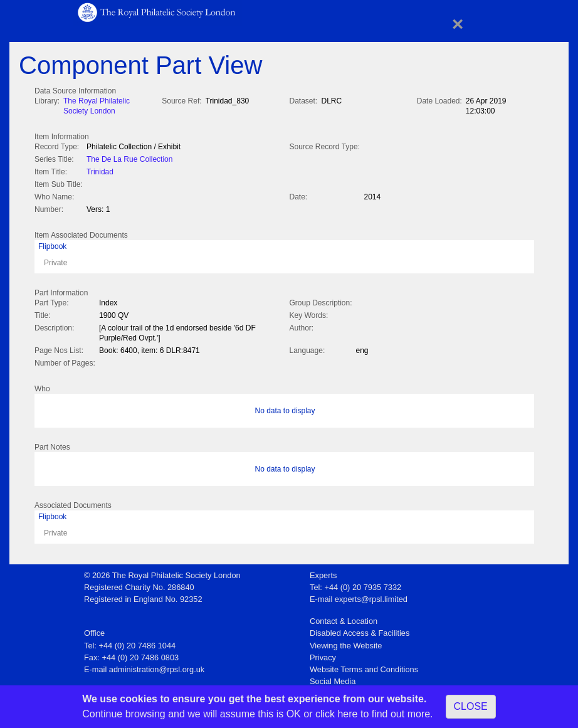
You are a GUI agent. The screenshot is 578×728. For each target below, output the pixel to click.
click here (337, 714)
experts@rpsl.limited (371, 595)
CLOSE (471, 706)
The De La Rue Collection (129, 158)
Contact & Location (344, 617)
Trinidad (100, 171)
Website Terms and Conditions (364, 666)
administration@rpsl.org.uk (157, 666)
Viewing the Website (346, 642)
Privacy (323, 654)
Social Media (333, 678)
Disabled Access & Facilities (360, 629)
